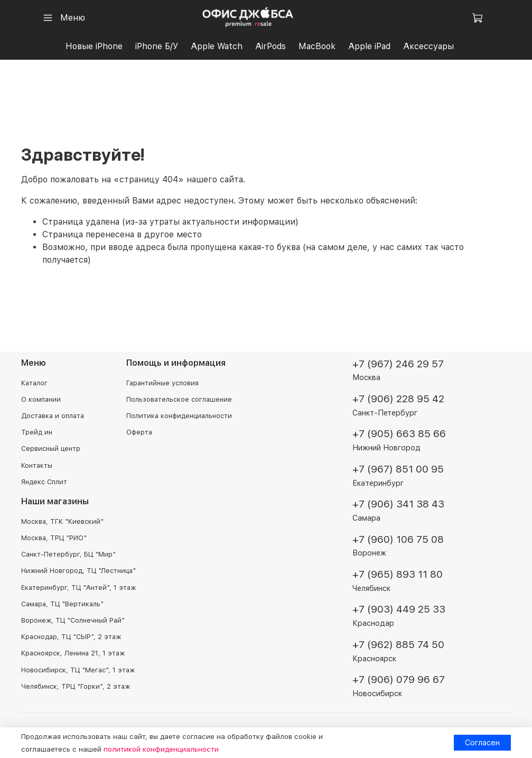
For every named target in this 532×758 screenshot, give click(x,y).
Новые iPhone (94, 46)
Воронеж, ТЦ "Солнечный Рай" (73, 620)
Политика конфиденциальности (179, 416)
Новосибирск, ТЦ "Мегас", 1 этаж (78, 670)
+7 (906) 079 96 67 (399, 680)
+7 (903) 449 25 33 (399, 609)
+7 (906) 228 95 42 (398, 399)
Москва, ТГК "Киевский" (62, 521)
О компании (41, 399)
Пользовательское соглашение (179, 399)
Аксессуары (428, 46)
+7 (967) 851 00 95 (398, 469)
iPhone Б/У (157, 46)
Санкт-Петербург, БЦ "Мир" (68, 554)
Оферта (139, 432)
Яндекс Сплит (44, 482)
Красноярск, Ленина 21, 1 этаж (73, 653)
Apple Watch (217, 46)
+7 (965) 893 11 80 (398, 574)
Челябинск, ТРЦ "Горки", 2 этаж (76, 686)
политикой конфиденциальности (161, 749)
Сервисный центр (51, 449)
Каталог (34, 383)
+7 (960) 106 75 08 (398, 539)
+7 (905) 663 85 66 (399, 434)
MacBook (317, 46)
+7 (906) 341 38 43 (398, 504)
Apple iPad (369, 46)
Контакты (37, 465)
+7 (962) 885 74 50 (398, 645)
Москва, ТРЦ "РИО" (54, 538)
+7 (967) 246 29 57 (398, 364)
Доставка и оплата (53, 416)
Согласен (482, 742)
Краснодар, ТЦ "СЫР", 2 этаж (71, 637)
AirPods (270, 46)
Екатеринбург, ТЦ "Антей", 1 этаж (78, 588)
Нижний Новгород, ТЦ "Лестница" (78, 571)
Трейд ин (37, 432)
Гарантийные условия (162, 383)
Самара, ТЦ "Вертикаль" (62, 604)
